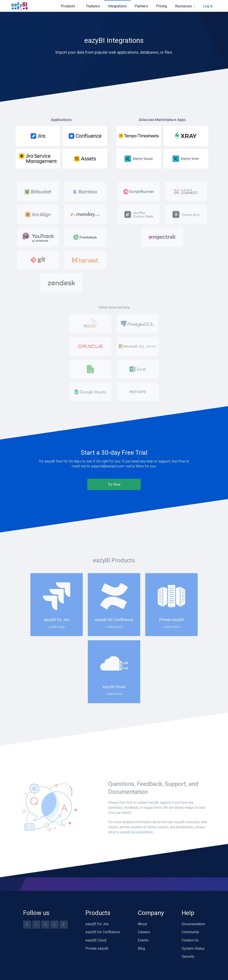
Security (188, 956)
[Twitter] (45, 925)
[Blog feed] (64, 925)
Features (93, 6)
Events (143, 940)
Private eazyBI (97, 948)
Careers (144, 932)
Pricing (162, 6)
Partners (141, 6)
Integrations (117, 6)
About (142, 924)
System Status (193, 948)
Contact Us (190, 940)
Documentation (193, 924)
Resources (183, 6)
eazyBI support (160, 834)
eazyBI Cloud (96, 940)
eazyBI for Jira (97, 924)
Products (68, 6)
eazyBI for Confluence (103, 932)
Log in (208, 6)
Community (190, 932)
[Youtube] (36, 925)
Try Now (114, 484)
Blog (141, 948)
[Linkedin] (55, 925)
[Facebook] (27, 925)
